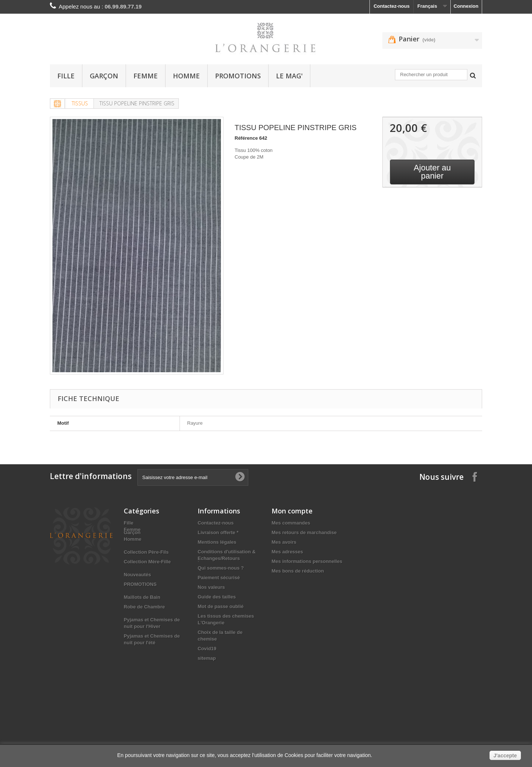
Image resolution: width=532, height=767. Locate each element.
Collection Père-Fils (146, 568)
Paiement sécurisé (219, 578)
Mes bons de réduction (298, 571)
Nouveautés (137, 590)
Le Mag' (289, 76)
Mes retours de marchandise (304, 532)
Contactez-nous (392, 6)
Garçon (104, 76)
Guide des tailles (217, 597)
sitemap (207, 658)
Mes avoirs (284, 542)
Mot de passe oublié (221, 606)
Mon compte (292, 511)
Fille (66, 76)
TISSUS (80, 103)
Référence (246, 138)
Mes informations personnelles (307, 561)
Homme (186, 76)
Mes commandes (291, 523)
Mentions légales (217, 542)
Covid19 (207, 649)
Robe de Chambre (144, 623)
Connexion (466, 6)
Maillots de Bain (142, 613)
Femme (146, 76)
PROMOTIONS (238, 76)
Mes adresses (287, 552)
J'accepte (505, 756)
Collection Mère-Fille (147, 578)
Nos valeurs (211, 587)
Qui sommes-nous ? (221, 568)
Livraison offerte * (218, 532)
